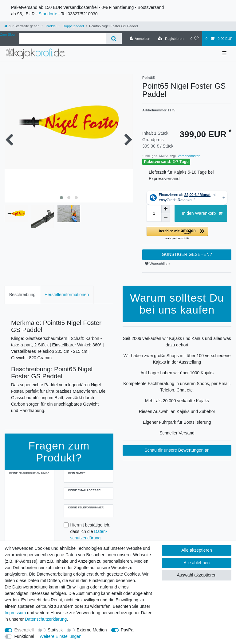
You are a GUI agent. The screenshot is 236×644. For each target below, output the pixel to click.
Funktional (24, 636)
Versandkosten (189, 156)
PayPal (128, 630)
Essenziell (24, 630)
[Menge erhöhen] (166, 209)
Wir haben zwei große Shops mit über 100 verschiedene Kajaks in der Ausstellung (177, 359)
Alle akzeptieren (197, 550)
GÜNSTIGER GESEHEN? (187, 254)
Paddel (51, 26)
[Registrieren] (171, 39)
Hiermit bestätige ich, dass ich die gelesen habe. (90, 535)
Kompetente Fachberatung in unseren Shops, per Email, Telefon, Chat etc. (177, 387)
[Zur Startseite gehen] (22, 26)
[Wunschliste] (194, 39)
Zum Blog (7, 34)
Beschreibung (22, 295)
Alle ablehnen (197, 563)
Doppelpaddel (73, 26)
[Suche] (114, 39)
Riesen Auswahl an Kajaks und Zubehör (177, 411)
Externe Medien (92, 630)
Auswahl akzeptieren (197, 575)
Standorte (48, 14)
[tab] (22, 295)
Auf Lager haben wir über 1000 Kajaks (177, 373)
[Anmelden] (140, 39)
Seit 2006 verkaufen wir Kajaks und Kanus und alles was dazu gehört (177, 342)
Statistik (55, 630)
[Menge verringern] (166, 218)
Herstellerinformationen (67, 295)
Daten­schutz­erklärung (46, 619)
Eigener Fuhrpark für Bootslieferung (177, 422)
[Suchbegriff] (63, 39)
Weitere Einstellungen (61, 636)
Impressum (15, 613)
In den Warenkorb (202, 214)
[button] (187, 234)
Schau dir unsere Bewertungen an (177, 450)
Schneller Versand (177, 433)
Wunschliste (157, 264)
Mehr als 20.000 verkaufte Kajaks (177, 401)
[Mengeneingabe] (154, 213)
